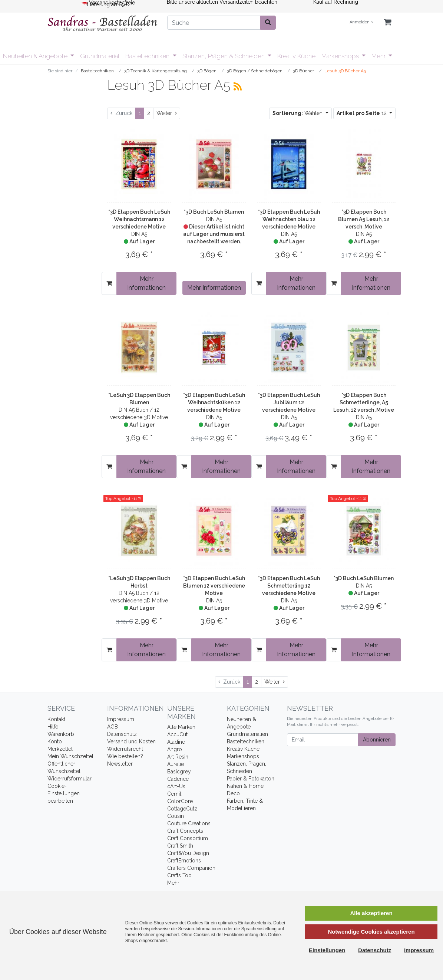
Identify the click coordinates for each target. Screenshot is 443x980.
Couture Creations (189, 823)
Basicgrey (179, 772)
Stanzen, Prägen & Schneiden (224, 56)
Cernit (174, 794)
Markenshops (341, 56)
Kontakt (56, 719)
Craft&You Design (188, 853)
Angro (175, 749)
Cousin (176, 816)
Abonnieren (377, 740)
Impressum (121, 719)
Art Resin (178, 757)
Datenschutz (122, 734)
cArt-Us (176, 786)
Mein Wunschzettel (70, 756)
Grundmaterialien (247, 734)
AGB (113, 727)
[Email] (323, 740)
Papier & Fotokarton (251, 779)
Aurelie (176, 764)
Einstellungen (327, 950)
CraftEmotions (184, 861)
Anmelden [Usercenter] (361, 22)
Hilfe (53, 727)
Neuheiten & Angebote (36, 56)
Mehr (379, 56)
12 (362, 113)
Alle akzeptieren (371, 913)
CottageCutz (182, 809)
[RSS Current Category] (238, 86)
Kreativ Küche (296, 56)
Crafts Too (179, 875)
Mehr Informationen (146, 283)
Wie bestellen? (125, 756)
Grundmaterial (100, 56)
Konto (55, 741)
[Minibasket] (387, 22)
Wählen (298, 113)
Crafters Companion (191, 868)
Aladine (176, 742)
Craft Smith (180, 846)
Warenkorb (61, 734)
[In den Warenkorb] (109, 283)
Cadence (178, 779)
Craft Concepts (185, 831)
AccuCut (177, 734)
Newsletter (120, 764)
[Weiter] (167, 113)
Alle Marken (181, 727)
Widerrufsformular (70, 779)
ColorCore (180, 801)
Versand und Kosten (131, 741)
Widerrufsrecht (125, 749)
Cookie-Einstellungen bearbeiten (64, 793)
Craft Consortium (188, 838)
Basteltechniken (148, 56)
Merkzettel (60, 749)
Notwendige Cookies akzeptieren (371, 932)
